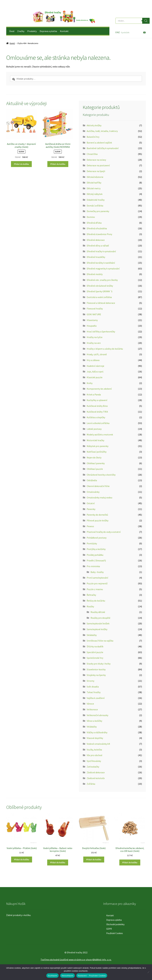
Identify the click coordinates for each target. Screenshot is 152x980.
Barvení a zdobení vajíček (99, 143)
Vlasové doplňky (95, 738)
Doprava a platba (48, 31)
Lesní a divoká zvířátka (98, 423)
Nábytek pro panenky (98, 446)
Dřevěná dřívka (94, 223)
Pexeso (90, 526)
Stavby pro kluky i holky (99, 664)
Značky (21, 31)
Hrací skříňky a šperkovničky (101, 332)
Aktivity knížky (94, 125)
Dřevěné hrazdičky (96, 257)
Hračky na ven (94, 343)
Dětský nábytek (95, 194)
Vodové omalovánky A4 (98, 744)
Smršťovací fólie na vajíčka (100, 641)
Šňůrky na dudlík (95, 646)
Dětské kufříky (94, 183)
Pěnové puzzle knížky (98, 520)
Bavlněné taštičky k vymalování (103, 148)
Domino (91, 217)
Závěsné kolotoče (96, 778)
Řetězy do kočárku (96, 601)
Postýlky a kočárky (96, 549)
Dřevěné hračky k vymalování (101, 251)
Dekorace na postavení (98, 165)
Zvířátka (91, 784)
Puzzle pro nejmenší (97, 583)
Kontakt (64, 31)
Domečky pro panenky (98, 211)
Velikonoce (92, 709)
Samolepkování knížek (98, 623)
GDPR (109, 929)
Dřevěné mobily (95, 274)
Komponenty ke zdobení (99, 389)
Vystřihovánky (94, 761)
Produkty (32, 31)
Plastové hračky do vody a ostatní (104, 532)
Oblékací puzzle (95, 469)
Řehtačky (91, 595)
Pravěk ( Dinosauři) (96, 560)
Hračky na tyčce (95, 337)
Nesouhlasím (67, 976)
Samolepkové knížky (97, 629)
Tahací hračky (94, 692)
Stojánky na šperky (96, 675)
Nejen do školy (94, 457)
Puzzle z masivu (95, 589)
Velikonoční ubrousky (97, 715)
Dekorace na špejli (96, 171)
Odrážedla (92, 480)
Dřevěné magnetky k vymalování (103, 269)
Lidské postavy (94, 429)
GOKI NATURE (94, 314)
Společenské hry (95, 658)
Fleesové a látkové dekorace (101, 303)
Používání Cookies (115, 933)
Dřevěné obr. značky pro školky (102, 280)
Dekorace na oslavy (96, 160)
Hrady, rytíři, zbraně (97, 354)
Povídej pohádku (95, 555)
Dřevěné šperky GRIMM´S (100, 291)
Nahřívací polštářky (97, 452)
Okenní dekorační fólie (98, 486)
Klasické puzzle (95, 377)
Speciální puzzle (95, 652)
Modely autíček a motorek (100, 435)
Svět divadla (93, 687)
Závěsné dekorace (96, 772)
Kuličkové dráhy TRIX (97, 412)
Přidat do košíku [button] (21, 164)
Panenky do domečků (97, 515)
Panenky (91, 509)
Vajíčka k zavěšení (96, 698)
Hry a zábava (93, 360)
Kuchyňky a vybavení (97, 400)
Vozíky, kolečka (94, 750)
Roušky (90, 606)
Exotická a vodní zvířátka (99, 297)
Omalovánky (93, 492)
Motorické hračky (95, 440)
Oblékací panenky (96, 463)
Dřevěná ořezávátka (97, 228)
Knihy (90, 383)
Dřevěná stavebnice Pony (99, 234)
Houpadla (92, 326)
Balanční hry (93, 137)
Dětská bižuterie (95, 177)
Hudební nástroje (95, 366)
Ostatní (91, 503)
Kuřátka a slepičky (96, 417)
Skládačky (92, 635)
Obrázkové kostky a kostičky (101, 475)
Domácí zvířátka (95, 206)
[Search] (146, 21)
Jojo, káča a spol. (95, 372)
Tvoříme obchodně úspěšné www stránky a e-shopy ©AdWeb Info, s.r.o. (76, 960)
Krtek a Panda (94, 394)
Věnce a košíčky (94, 721)
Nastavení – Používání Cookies (92, 976)
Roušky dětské (98, 612)
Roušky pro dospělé (100, 618)
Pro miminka (93, 566)
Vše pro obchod (94, 755)
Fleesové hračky (95, 309)
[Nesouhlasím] (148, 972)
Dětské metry (94, 188)
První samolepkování (97, 578)
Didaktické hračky (96, 200)
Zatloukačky (93, 767)
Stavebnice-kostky (96, 669)
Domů (12, 43)
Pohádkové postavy (97, 538)
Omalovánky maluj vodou (99, 497)
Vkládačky (92, 727)
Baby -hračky (97, 572)
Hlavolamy (92, 320)
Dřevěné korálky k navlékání (101, 263)
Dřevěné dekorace (96, 240)
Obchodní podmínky (115, 924)
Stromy (90, 681)
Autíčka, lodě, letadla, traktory (102, 131)
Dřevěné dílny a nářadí (98, 246)
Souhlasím (53, 976)
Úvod (12, 31)
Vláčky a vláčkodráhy (97, 732)
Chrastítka (92, 154)
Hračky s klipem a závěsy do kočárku (105, 349)
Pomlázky (92, 543)
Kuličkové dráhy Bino (97, 406)
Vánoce (90, 704)
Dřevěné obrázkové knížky (100, 286)
